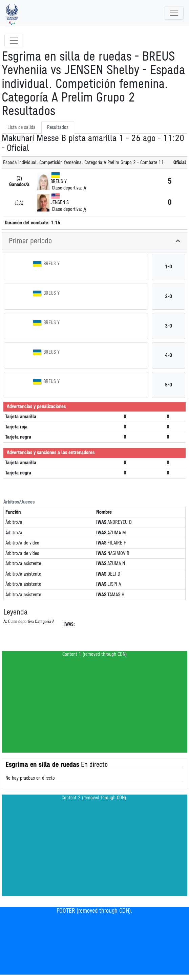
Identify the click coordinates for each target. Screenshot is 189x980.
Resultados (58, 127)
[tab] (94, 241)
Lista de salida (22, 127)
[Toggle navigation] (174, 13)
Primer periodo (30, 241)
